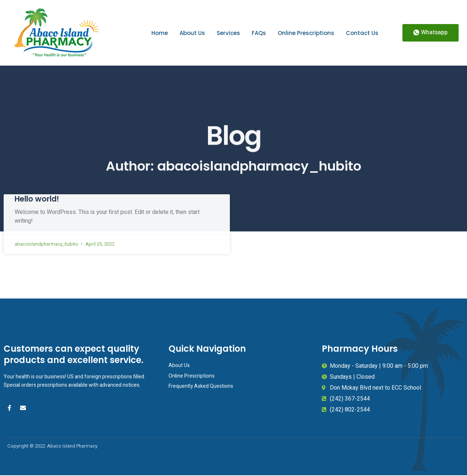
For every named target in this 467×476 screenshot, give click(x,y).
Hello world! (37, 199)
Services (228, 33)
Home (160, 33)
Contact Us (362, 33)
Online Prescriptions (306, 33)
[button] (431, 33)
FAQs (259, 33)
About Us (192, 33)
